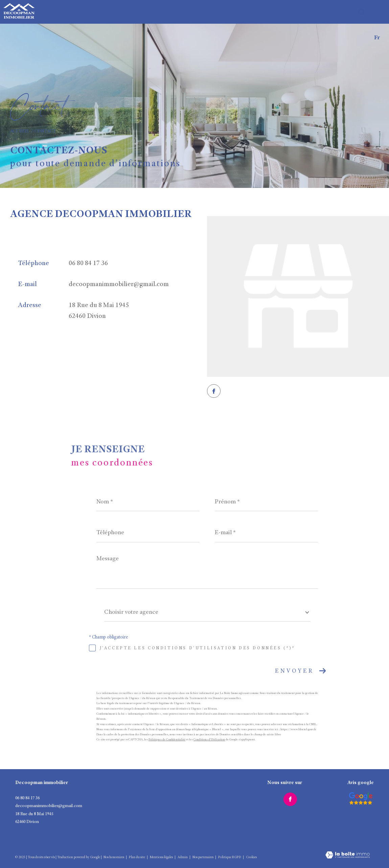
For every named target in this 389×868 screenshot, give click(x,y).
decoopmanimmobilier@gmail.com (119, 285)
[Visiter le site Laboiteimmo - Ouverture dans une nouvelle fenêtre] (348, 851)
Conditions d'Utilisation (209, 740)
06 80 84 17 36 (88, 264)
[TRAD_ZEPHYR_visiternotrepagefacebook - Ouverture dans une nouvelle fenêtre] (214, 391)
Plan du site (137, 858)
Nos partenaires (203, 858)
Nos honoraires (114, 858)
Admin (183, 858)
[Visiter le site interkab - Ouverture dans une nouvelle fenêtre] (361, 799)
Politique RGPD (230, 858)
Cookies (251, 858)
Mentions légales (162, 858)
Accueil (20, 132)
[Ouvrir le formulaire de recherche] (344, 12)
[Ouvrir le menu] (378, 12)
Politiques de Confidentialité (167, 740)
